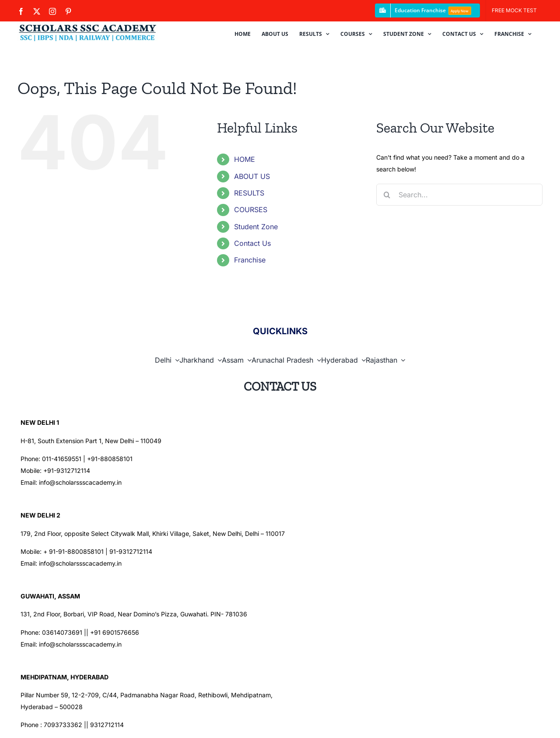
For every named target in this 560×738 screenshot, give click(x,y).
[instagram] (469, 722)
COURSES (251, 210)
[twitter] (452, 722)
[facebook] (436, 722)
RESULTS (249, 193)
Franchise (250, 260)
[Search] (387, 195)
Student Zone (256, 227)
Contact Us (252, 243)
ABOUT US (252, 176)
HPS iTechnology (296, 722)
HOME (245, 159)
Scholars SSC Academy (141, 722)
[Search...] (459, 195)
